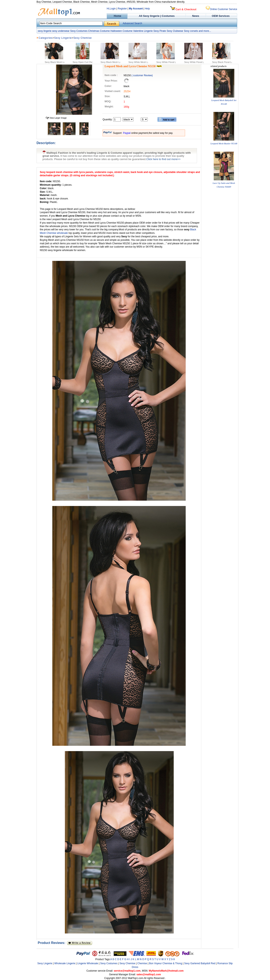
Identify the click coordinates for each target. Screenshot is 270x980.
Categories (46, 38)
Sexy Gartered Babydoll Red (200, 963)
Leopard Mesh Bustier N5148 (224, 143)
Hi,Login (111, 9)
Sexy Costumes (79, 31)
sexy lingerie (45, 31)
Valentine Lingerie (143, 31)
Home (117, 16)
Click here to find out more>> (163, 159)
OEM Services (221, 16)
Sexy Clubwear (175, 31)
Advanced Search (132, 23)
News (196, 16)
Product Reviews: (52, 943)
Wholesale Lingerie (65, 963)
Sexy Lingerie (63, 38)
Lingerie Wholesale (88, 963)
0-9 (173, 959)
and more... (205, 31)
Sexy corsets (191, 31)
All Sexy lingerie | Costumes (157, 16)
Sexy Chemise (83, 38)
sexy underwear (61, 31)
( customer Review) (142, 75)
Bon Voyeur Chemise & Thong (165, 963)
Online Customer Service (221, 9)
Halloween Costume (121, 31)
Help (147, 9)
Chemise (142, 963)
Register (122, 9)
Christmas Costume (99, 31)
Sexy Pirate (160, 31)
